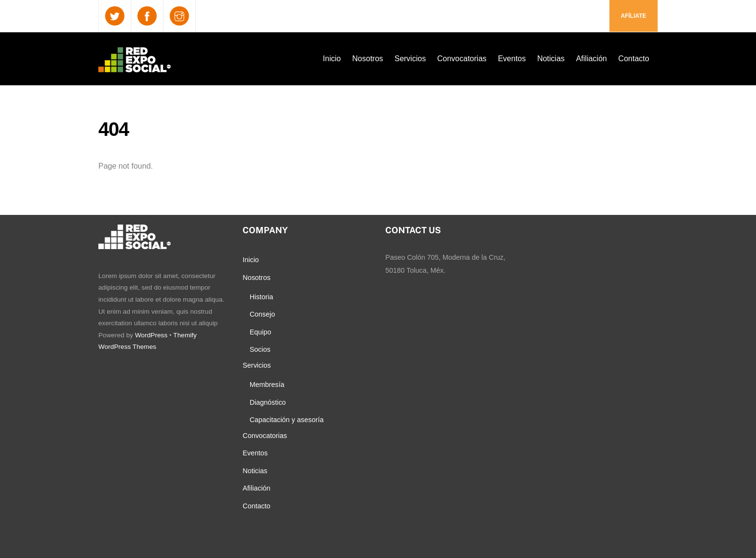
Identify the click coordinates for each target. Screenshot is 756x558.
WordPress (151, 335)
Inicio (332, 59)
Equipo (261, 332)
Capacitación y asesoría (287, 420)
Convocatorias (462, 59)
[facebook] (147, 16)
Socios (260, 349)
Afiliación (592, 59)
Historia (262, 297)
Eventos (512, 59)
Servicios (410, 59)
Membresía (267, 385)
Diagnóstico (268, 402)
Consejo (263, 314)
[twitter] (115, 16)
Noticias (551, 59)
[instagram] (179, 16)
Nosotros (368, 59)
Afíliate (633, 16)
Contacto (634, 59)
